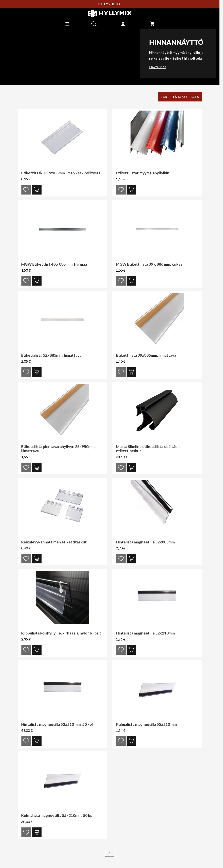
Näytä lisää (158, 67)
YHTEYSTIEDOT (110, 4)
